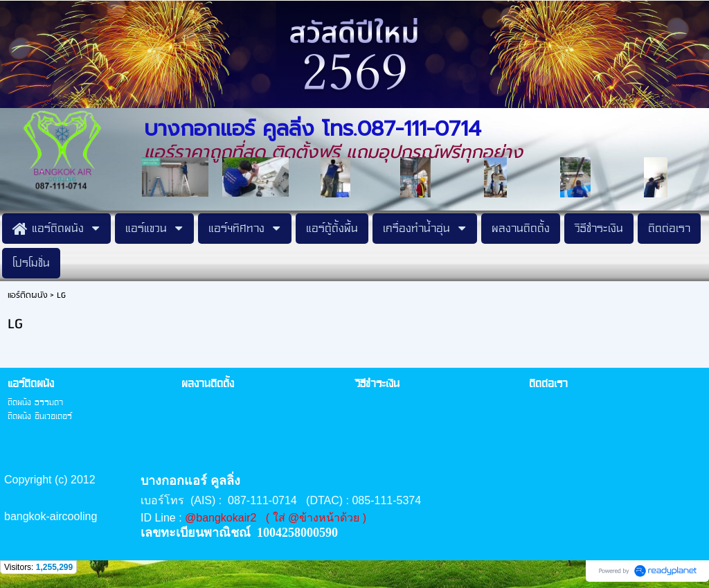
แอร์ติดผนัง (27, 295)
